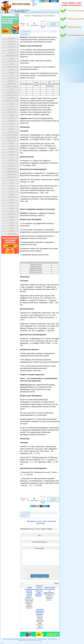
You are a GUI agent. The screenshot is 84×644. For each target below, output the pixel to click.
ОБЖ (11, 157)
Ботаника (11, 64)
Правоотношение (11, 168)
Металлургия (11, 149)
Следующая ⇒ (25, 34)
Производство (11, 174)
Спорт (11, 191)
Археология (11, 47)
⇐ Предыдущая (25, 31)
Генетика (11, 69)
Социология (11, 188)
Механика (11, 154)
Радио (11, 183)
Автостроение (11, 41)
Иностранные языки (11, 95)
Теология (11, 200)
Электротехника (11, 234)
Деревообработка (11, 84)
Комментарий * (40, 548)
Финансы (11, 219)
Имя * (40, 536)
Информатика (11, 98)
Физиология (11, 214)
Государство (11, 78)
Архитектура (11, 50)
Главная (33, 1)
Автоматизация (11, 38)
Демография (11, 81)
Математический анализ (11, 134)
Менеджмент (11, 146)
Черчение (11, 225)
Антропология (11, 44)
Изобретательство (11, 92)
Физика (11, 211)
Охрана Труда (11, 160)
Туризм (11, 205)
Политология (11, 166)
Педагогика (11, 163)
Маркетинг (11, 129)
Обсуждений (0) (34, 25)
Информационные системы (11, 101)
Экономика (11, 231)
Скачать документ (53, 24)
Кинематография (11, 109)
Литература (11, 123)
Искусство (11, 103)
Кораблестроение (11, 112)
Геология (11, 75)
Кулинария (11, 115)
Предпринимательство (11, 55)
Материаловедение (11, 137)
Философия (11, 217)
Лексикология (11, 120)
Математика (11, 132)
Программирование (11, 171)
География (11, 72)
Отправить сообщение (40, 576)
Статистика (11, 194)
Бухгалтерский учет (11, 67)
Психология (11, 180)
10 (56, 31)
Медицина (11, 143)
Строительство (11, 197)
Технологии (11, 202)
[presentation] (35, 570)
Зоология (11, 89)
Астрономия (11, 52)
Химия (11, 222)
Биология (11, 58)
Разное (11, 185)
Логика (11, 126)
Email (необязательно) (40, 542)
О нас (34, 2)
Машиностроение (11, 140)
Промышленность (11, 177)
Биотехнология (11, 61)
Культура (11, 118)
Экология (11, 228)
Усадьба (11, 208)
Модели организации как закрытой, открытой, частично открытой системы (29, 592)
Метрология (11, 151)
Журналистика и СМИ (11, 86)
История (11, 106)
